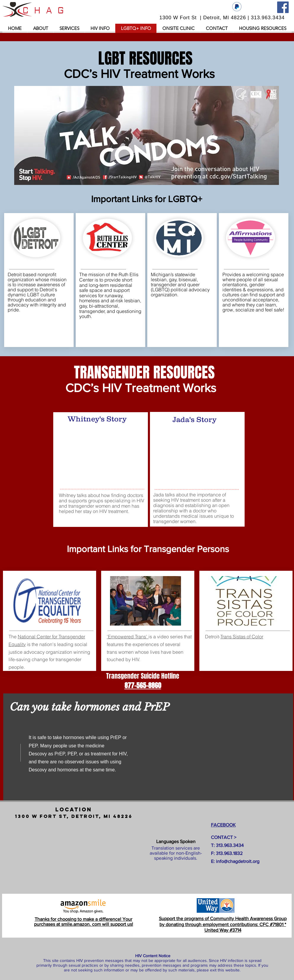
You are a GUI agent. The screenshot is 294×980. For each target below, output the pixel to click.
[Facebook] (283, 7)
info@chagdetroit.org (238, 861)
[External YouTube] (102, 455)
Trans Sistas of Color (242, 637)
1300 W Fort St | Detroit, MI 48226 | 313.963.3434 (222, 18)
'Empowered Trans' (128, 637)
